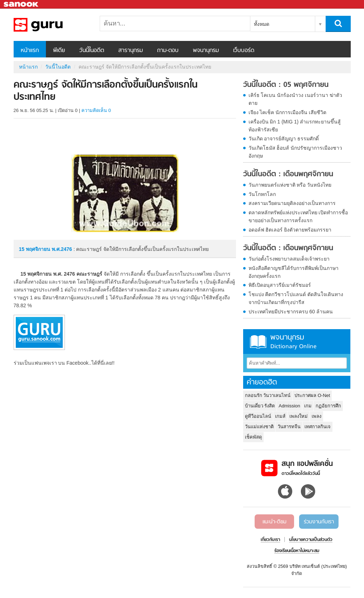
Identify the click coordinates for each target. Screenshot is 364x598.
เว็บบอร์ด (244, 51)
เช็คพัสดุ (253, 437)
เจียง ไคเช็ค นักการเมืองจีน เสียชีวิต (288, 112)
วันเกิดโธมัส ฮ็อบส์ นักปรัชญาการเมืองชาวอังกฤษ (296, 152)
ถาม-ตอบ (168, 51)
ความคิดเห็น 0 (96, 110)
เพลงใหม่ (299, 416)
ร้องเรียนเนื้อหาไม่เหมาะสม (297, 551)
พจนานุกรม (206, 51)
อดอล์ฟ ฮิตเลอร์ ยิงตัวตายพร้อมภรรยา (290, 230)
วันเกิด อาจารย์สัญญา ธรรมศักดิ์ (284, 139)
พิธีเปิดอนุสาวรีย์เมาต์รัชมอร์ (280, 285)
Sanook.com (22, 4)
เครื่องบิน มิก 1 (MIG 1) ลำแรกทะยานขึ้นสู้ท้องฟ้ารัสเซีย (295, 126)
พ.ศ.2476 (62, 249)
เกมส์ (280, 416)
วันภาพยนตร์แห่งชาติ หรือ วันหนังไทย (290, 185)
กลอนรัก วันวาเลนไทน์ (268, 395)
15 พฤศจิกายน (35, 249)
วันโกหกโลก (262, 194)
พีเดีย (59, 51)
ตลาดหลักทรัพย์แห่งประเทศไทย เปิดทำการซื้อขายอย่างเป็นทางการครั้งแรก (298, 216)
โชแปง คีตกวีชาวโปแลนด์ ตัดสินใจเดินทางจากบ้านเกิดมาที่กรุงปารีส (296, 298)
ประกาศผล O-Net (312, 395)
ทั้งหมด (262, 24)
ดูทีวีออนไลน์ (258, 416)
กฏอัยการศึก (328, 406)
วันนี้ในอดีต (92, 51)
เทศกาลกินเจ (318, 427)
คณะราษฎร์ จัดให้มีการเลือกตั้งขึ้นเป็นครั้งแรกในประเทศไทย (51, 25)
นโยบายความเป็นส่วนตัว (311, 540)
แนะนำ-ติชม (275, 522)
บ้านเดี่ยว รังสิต (260, 406)
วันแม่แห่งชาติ (259, 427)
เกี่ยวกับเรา (270, 540)
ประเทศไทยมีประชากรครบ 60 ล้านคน (291, 312)
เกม (308, 406)
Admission (289, 406)
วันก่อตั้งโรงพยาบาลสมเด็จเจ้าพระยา (289, 259)
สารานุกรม (131, 51)
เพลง (316, 416)
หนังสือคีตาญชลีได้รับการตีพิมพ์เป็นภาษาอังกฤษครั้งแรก (294, 272)
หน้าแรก (30, 51)
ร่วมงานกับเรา (319, 522)
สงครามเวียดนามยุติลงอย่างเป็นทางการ (292, 203)
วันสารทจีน (289, 427)
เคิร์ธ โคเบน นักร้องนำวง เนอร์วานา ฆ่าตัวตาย (296, 99)
